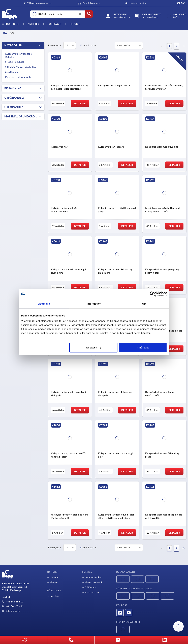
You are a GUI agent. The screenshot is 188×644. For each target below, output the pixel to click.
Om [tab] (144, 304)
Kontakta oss (92, 592)
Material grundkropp (21, 116)
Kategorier (13, 45)
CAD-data (90, 587)
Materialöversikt (94, 582)
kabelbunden (12, 72)
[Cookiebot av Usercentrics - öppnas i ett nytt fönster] (152, 294)
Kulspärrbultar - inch (18, 77)
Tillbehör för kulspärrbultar (21, 67)
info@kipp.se (11, 611)
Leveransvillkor (93, 577)
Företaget (55, 24)
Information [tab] (94, 304)
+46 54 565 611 (13, 606)
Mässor (54, 582)
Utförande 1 (14, 107)
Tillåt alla (143, 347)
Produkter (11, 24)
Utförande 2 (14, 98)
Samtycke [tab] (44, 304)
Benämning (13, 88)
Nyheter (54, 577)
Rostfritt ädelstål (14, 62)
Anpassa (94, 347)
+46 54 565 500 (13, 602)
